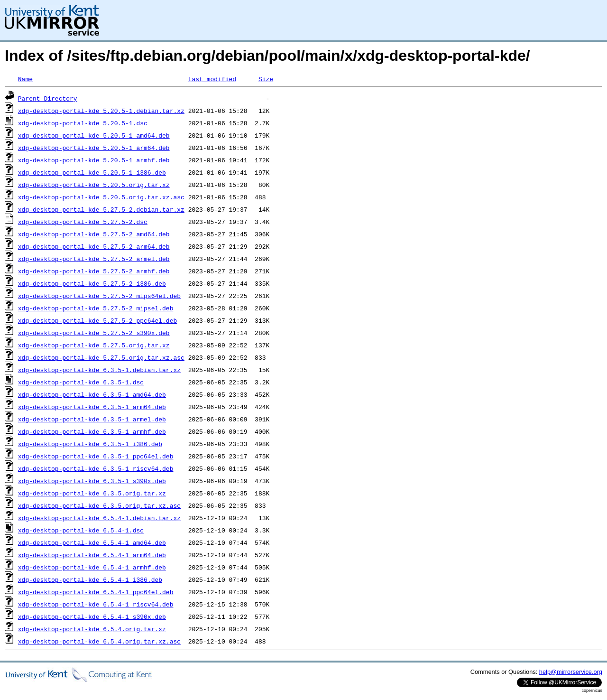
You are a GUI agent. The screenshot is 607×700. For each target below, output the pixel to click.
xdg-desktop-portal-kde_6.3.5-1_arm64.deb (92, 407)
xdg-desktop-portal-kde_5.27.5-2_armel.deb (94, 259)
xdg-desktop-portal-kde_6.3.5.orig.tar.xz (92, 493)
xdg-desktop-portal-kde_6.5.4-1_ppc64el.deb (96, 592)
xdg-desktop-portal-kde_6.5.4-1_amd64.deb (92, 542)
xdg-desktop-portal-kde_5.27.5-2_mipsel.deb (96, 308)
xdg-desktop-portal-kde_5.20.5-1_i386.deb (92, 172)
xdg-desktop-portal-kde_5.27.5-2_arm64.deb (94, 246)
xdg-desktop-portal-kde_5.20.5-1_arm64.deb (94, 148)
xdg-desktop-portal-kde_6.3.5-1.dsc (81, 382)
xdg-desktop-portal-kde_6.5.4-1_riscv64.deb (96, 604)
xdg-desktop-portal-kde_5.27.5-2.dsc (83, 222)
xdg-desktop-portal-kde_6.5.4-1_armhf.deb (92, 567)
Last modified (212, 79)
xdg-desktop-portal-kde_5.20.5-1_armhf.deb (94, 160)
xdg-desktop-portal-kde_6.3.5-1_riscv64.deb (96, 468)
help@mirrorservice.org (571, 672)
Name (25, 79)
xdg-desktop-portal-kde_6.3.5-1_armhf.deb (92, 431)
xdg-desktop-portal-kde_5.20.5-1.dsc (83, 123)
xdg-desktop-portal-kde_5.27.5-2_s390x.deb (94, 333)
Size (266, 79)
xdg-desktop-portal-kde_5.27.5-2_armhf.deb (94, 271)
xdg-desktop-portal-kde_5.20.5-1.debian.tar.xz (101, 111)
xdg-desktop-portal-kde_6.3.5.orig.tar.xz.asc (99, 505)
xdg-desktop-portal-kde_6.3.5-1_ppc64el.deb (96, 456)
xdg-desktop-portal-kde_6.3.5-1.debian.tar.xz (99, 370)
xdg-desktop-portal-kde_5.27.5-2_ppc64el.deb (97, 320)
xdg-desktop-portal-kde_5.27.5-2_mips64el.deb (99, 296)
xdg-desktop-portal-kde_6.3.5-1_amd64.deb (92, 394)
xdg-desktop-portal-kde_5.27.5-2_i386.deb (92, 283)
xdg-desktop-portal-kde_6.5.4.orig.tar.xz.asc (99, 641)
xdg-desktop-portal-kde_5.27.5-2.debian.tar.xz (101, 209)
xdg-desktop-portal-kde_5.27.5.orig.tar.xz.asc (101, 357)
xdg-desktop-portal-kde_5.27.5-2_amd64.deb (94, 234)
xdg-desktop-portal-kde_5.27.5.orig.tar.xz (94, 345)
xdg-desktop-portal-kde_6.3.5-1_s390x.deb (92, 481)
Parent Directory (48, 98)
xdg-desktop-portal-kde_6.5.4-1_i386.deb (90, 579)
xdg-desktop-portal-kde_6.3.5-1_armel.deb (92, 419)
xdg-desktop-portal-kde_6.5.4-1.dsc (81, 530)
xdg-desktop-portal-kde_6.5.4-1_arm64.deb (92, 555)
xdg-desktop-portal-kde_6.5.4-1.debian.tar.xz (99, 518)
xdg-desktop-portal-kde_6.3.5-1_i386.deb (90, 444)
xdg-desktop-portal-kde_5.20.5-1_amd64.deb (94, 135)
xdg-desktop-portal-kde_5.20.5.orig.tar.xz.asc (101, 197)
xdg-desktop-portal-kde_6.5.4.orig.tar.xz (92, 629)
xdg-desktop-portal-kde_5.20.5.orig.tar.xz (94, 185)
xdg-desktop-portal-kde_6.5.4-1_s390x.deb (92, 616)
